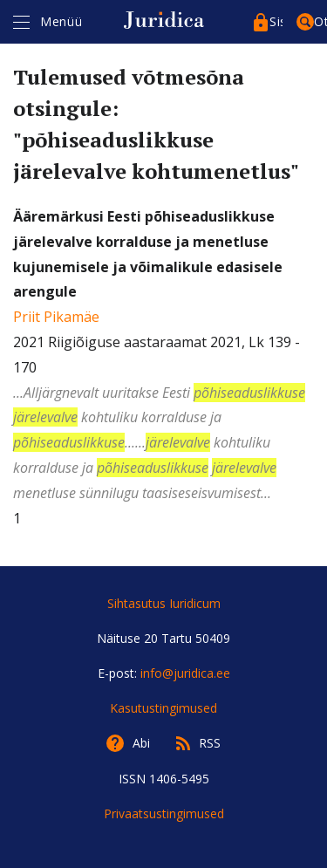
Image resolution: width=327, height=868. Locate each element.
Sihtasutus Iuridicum (164, 603)
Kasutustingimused (163, 708)
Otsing (320, 21)
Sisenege (276, 21)
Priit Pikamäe (56, 317)
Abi (141, 743)
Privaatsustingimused (164, 813)
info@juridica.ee (185, 673)
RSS (210, 743)
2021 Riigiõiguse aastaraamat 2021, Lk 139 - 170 (163, 356)
